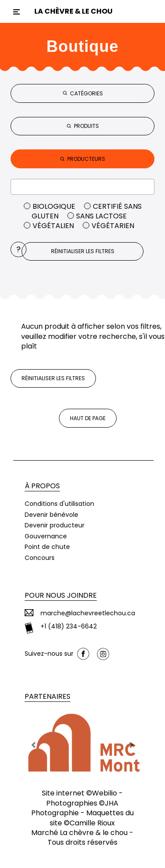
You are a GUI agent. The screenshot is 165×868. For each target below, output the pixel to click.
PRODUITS (83, 126)
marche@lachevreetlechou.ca (88, 613)
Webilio (104, 793)
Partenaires (48, 696)
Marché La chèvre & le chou (79, 833)
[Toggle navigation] (16, 12)
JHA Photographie (75, 808)
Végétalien (50, 226)
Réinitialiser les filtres (83, 251)
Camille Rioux (92, 823)
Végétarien (108, 226)
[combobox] (82, 187)
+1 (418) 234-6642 (69, 626)
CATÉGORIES (83, 93)
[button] (33, 745)
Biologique (50, 206)
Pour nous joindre (61, 595)
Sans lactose (97, 216)
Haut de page (88, 418)
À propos (42, 486)
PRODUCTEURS (82, 159)
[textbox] (82, 186)
